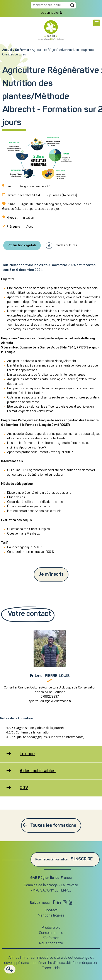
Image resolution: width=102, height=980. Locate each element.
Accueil (7, 50)
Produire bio (51, 928)
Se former (22, 50)
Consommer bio (51, 933)
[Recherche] (72, 6)
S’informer (51, 938)
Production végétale (22, 245)
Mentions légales (51, 916)
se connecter (51, 13)
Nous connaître (51, 943)
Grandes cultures (65, 246)
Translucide (51, 968)
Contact (51, 910)
